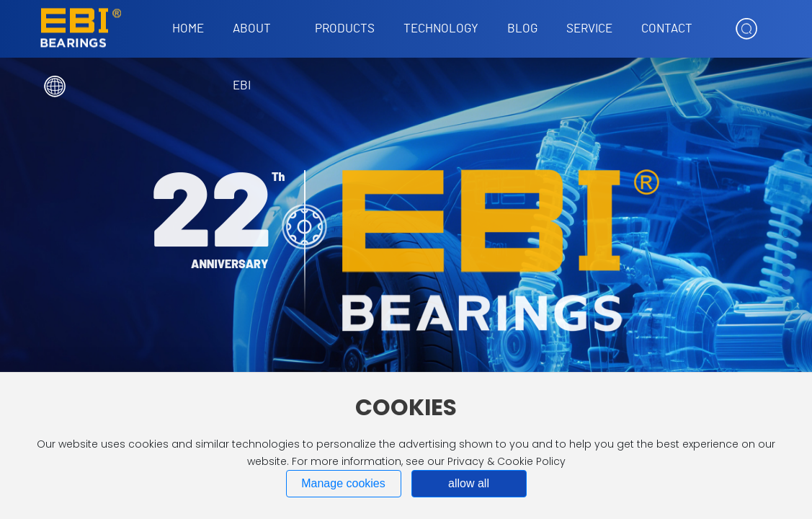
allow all (469, 483)
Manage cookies (343, 483)
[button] (786, 234)
